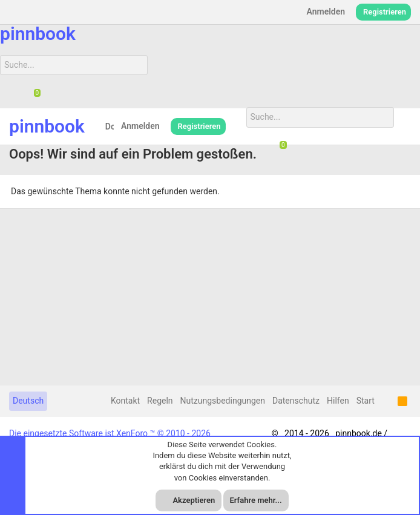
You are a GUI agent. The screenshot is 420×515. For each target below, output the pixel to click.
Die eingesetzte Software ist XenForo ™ (110, 433)
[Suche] (74, 65)
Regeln (160, 401)
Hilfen (338, 401)
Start (366, 401)
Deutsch (28, 401)
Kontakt (125, 401)
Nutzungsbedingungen (223, 401)
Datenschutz (296, 401)
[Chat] (33, 94)
